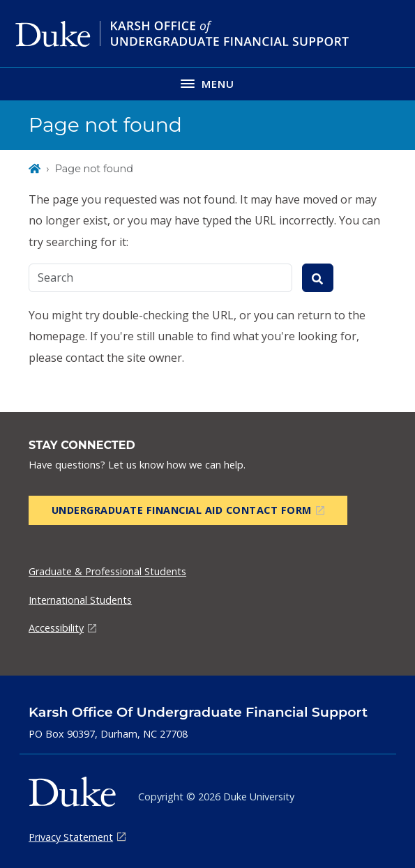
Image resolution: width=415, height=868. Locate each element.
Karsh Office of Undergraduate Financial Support (198, 712)
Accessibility (56, 628)
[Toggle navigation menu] (207, 84)
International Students (80, 600)
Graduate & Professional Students (107, 571)
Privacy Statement (71, 837)
